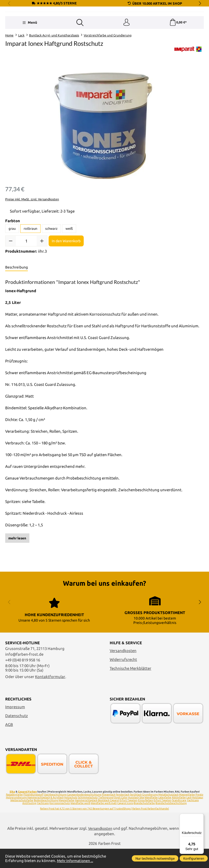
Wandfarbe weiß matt (104, 823)
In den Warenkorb (66, 275)
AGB (9, 744)
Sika (12, 811)
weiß (69, 263)
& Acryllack (57, 817)
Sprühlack (136, 814)
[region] (104, 158)
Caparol (115, 820)
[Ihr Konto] (126, 56)
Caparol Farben (27, 811)
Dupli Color (121, 817)
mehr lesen (17, 572)
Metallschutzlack (168, 814)
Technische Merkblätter (130, 688)
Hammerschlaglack (39, 817)
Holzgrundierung (16, 817)
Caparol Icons (125, 823)
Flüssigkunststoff (34, 814)
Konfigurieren (194, 858)
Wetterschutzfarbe (22, 820)
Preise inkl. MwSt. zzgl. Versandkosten (32, 233)
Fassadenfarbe (14, 814)
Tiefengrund (106, 817)
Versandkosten (123, 670)
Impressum (15, 726)
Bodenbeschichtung (46, 820)
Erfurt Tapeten (129, 820)
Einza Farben (146, 820)
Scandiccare (179, 820)
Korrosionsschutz (60, 823)
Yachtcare (43, 823)
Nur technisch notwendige (155, 858)
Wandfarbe (151, 817)
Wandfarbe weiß (80, 823)
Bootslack (104, 820)
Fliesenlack (109, 814)
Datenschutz (17, 735)
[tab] (17, 301)
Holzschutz (71, 817)
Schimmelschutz (88, 817)
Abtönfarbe (179, 817)
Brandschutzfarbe (144, 823)
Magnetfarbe (66, 820)
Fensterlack (123, 814)
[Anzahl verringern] (11, 275)
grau (12, 263)
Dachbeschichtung (55, 814)
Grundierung (150, 814)
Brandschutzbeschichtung (171, 823)
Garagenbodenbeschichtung (84, 814)
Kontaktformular (50, 696)
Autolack (133, 817)
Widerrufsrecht (123, 679)
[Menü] (30, 56)
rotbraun (30, 263)
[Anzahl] (26, 275)
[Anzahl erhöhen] (42, 275)
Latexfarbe (165, 817)
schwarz (51, 263)
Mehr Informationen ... (77, 861)
